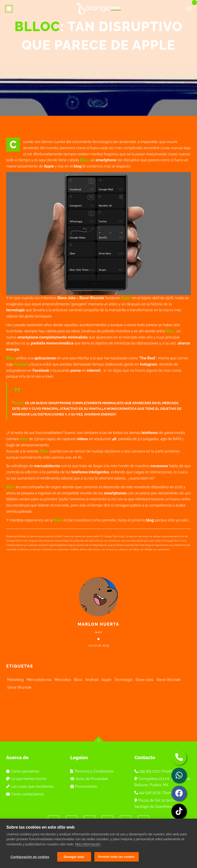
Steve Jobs (144, 680)
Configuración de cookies (30, 857)
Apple (126, 298)
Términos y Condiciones (92, 771)
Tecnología (124, 680)
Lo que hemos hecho (26, 779)
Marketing (16, 680)
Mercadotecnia (39, 680)
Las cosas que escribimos (30, 786)
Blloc (84, 160)
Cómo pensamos (23, 771)
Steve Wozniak (169, 680)
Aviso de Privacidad (89, 779)
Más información (88, 844)
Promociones (84, 786)
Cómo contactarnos (25, 794)
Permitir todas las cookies (117, 857)
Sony (24, 439)
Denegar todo (74, 857)
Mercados (63, 680)
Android (21, 364)
